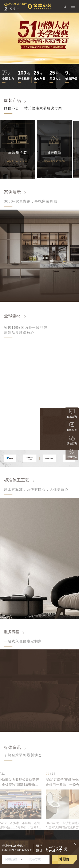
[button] (37, 59)
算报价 (64, 859)
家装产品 (12, 101)
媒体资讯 (12, 747)
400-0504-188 (17, 4)
